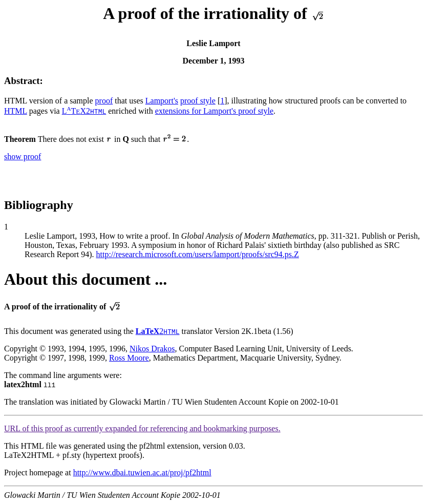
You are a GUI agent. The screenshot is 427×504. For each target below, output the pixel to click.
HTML (16, 111)
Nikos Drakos (152, 349)
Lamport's (162, 101)
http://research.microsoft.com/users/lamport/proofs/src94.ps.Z (198, 254)
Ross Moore (129, 358)
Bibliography (39, 205)
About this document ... (86, 279)
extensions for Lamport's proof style (214, 111)
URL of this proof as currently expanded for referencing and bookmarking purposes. (142, 428)
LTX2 (84, 111)
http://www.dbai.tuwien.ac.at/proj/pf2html (142, 472)
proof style (198, 101)
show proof (23, 156)
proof (104, 101)
